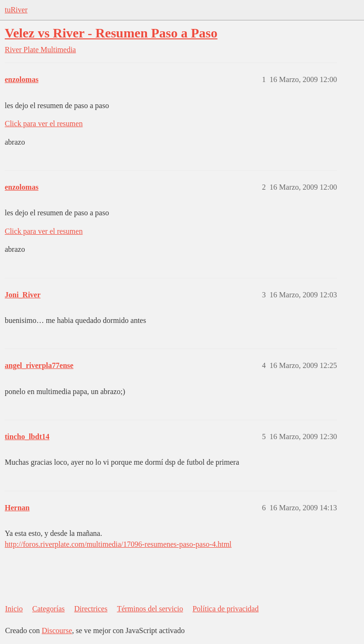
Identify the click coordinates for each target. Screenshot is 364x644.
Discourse (57, 630)
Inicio (14, 609)
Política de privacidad (226, 609)
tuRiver (16, 10)
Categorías (48, 609)
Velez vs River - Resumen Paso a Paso (111, 33)
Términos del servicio (150, 609)
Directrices (91, 609)
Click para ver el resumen (44, 124)
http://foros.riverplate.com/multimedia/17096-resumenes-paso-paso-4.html (118, 544)
